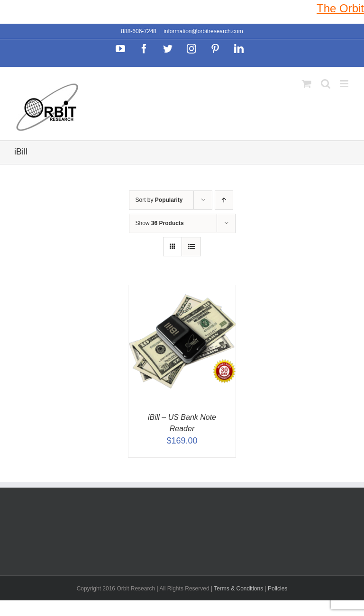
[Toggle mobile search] (326, 84)
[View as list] (191, 247)
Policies (278, 589)
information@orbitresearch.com (203, 31)
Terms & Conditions (239, 589)
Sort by (159, 200)
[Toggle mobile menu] (345, 84)
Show (160, 223)
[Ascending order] (224, 200)
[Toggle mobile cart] (307, 84)
